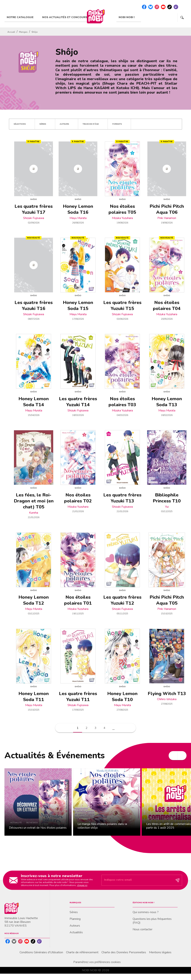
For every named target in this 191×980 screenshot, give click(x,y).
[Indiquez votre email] (137, 880)
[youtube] (163, 7)
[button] (22, 124)
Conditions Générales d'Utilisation (41, 952)
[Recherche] (182, 18)
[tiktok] (170, 7)
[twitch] (176, 7)
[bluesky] (151, 7)
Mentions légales (160, 952)
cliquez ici (82, 885)
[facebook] (144, 7)
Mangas (23, 32)
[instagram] (157, 7)
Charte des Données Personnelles (124, 952)
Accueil (11, 32)
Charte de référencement (82, 952)
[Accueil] (96, 16)
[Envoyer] (178, 880)
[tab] (22, 17)
